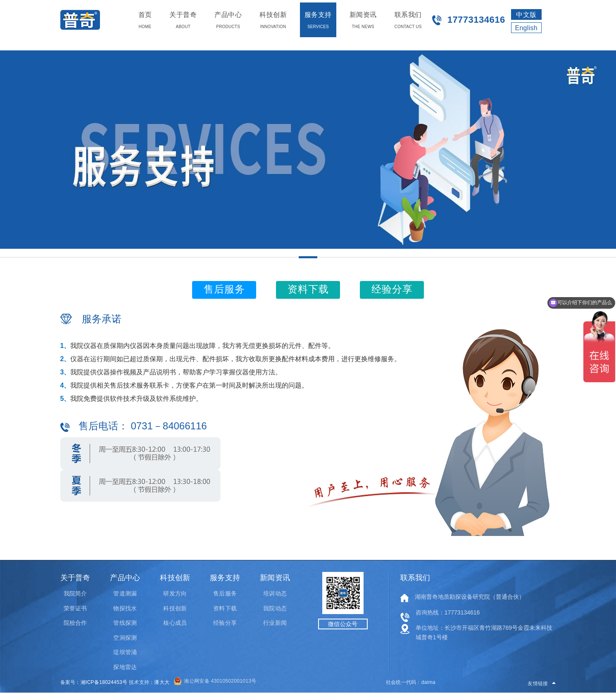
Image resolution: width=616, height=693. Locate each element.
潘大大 (162, 682)
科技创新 (175, 608)
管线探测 (125, 623)
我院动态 (275, 608)
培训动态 (275, 593)
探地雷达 (125, 667)
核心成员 (175, 623)
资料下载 (225, 608)
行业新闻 (275, 623)
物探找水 (125, 608)
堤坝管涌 (125, 652)
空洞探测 (125, 638)
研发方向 (175, 593)
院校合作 (75, 623)
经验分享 (225, 623)
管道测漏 (125, 593)
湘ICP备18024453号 (104, 682)
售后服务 (225, 593)
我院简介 (75, 593)
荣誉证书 (75, 608)
